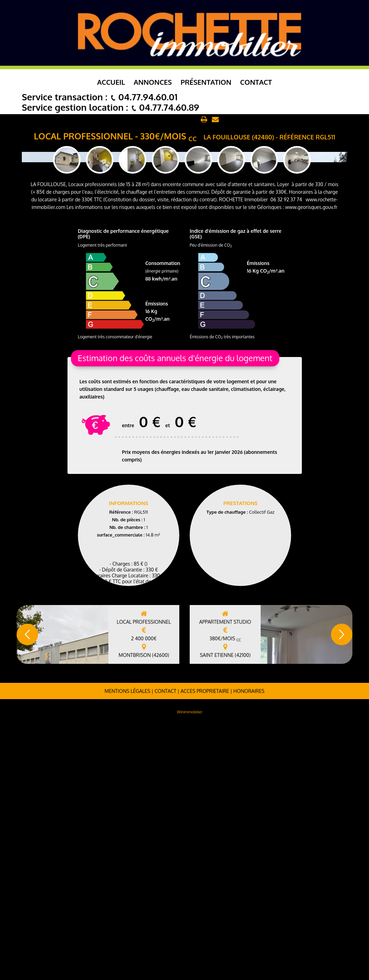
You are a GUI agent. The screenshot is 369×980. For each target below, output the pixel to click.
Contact (256, 82)
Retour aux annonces (173, 120)
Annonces (153, 82)
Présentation (206, 82)
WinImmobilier (190, 967)
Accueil (111, 82)
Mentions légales (127, 946)
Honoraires (249, 946)
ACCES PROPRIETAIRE (205, 946)
